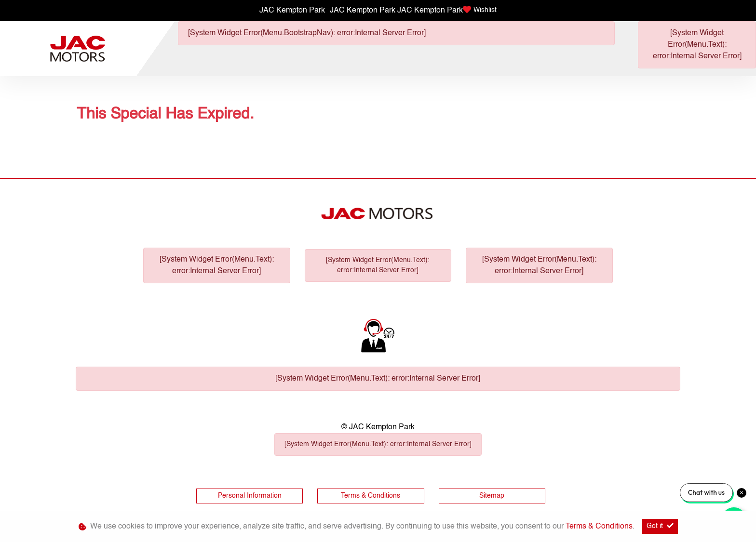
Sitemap (492, 496)
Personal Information (250, 496)
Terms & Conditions (371, 496)
